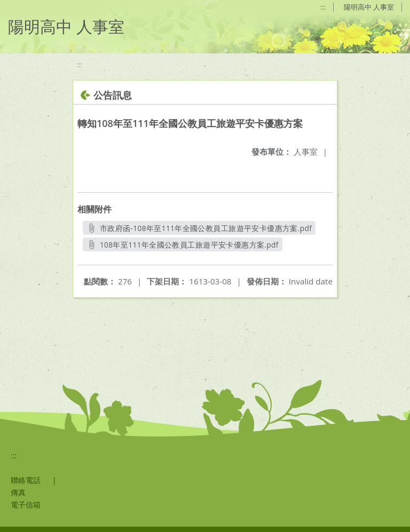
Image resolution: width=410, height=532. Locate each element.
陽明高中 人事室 (369, 7)
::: (323, 7)
